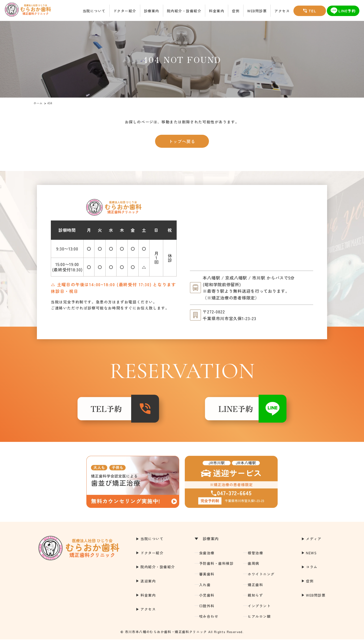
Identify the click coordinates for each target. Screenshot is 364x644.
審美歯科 (207, 579)
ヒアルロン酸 (259, 621)
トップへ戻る (182, 141)
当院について (94, 11)
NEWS (311, 557)
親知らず (255, 600)
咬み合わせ (209, 621)
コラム (312, 571)
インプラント (259, 610)
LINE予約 (226, 411)
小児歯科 (207, 600)
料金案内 (217, 11)
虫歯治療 (207, 557)
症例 (236, 11)
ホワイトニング (261, 579)
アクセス (282, 11)
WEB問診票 (257, 11)
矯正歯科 (255, 589)
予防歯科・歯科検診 (216, 568)
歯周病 (253, 568)
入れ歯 (205, 589)
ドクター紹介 (125, 11)
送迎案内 (148, 586)
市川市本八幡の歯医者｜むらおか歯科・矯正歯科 (32, 11)
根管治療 (255, 557)
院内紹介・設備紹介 (184, 11)
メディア (314, 543)
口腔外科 (207, 610)
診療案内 (152, 11)
